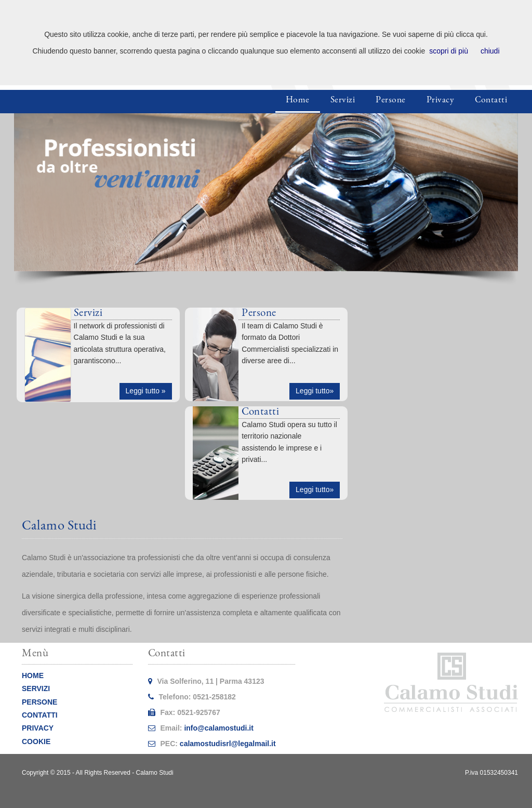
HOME (33, 675)
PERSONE (39, 702)
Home (298, 101)
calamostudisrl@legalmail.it (228, 744)
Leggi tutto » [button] (146, 391)
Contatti (491, 101)
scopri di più (449, 51)
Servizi (343, 101)
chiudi (490, 51)
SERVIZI (36, 688)
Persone (391, 101)
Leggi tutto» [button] (315, 391)
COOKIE (36, 741)
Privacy (441, 101)
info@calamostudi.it (218, 728)
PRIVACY (38, 728)
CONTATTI (40, 715)
